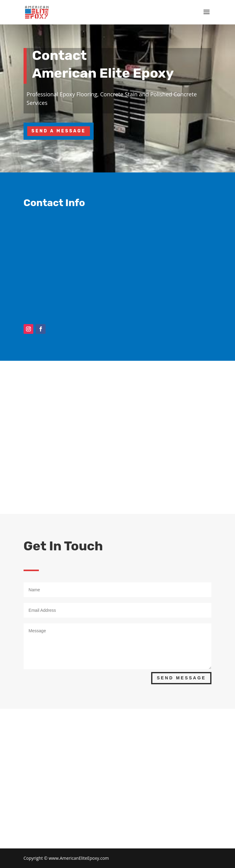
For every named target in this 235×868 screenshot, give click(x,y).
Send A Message (59, 131)
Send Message (181, 678)
